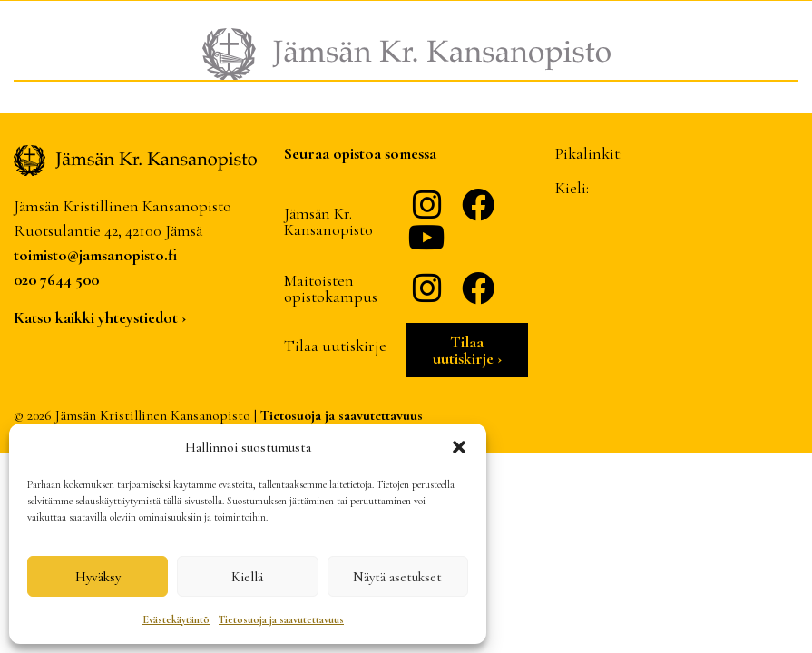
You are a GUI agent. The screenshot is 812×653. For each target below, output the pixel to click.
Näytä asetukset (397, 577)
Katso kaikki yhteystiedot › (100, 317)
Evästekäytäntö (176, 619)
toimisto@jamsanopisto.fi (95, 255)
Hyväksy (98, 577)
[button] (459, 447)
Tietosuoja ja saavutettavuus (281, 619)
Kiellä (247, 577)
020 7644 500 (56, 279)
